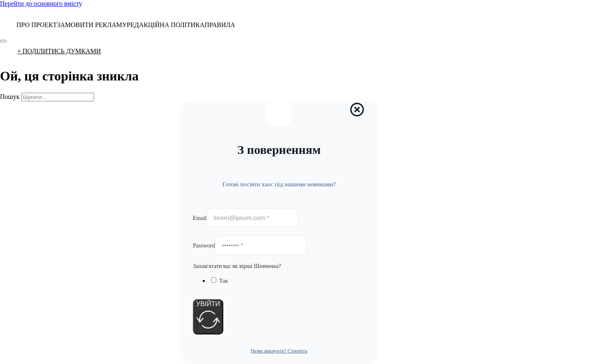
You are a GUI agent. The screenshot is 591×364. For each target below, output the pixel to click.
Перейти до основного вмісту (41, 3)
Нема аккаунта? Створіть (279, 351)
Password (204, 246)
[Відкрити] (3, 41)
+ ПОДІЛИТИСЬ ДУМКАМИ (59, 51)
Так (223, 281)
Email (200, 218)
